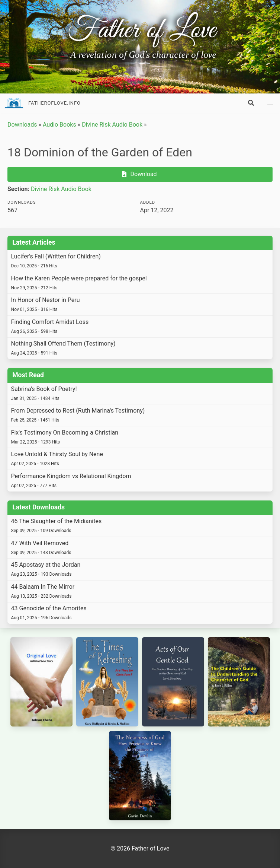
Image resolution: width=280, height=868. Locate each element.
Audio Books (59, 125)
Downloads (22, 125)
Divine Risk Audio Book (112, 125)
